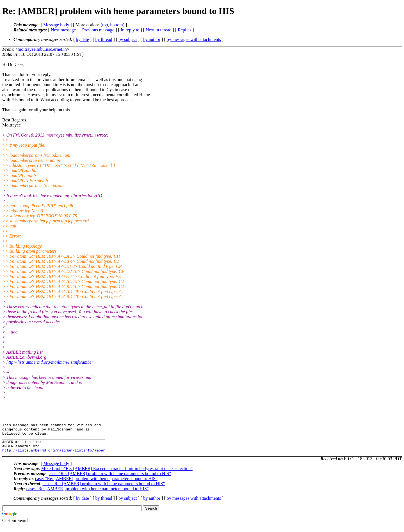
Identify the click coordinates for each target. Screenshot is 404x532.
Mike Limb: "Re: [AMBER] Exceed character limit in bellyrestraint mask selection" (117, 475)
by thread (104, 39)
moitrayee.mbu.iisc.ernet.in (42, 49)
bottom (116, 25)
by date (82, 39)
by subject (128, 39)
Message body (56, 25)
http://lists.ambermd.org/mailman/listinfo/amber (50, 362)
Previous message (98, 30)
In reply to (130, 30)
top (105, 25)
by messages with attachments (194, 39)
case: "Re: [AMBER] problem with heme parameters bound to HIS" (110, 480)
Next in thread (159, 30)
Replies (184, 30)
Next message (63, 30)
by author (152, 39)
